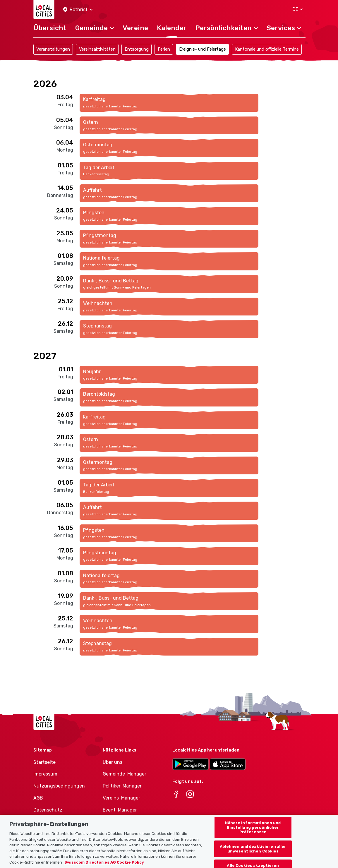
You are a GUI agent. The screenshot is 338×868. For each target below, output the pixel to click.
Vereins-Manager (121, 798)
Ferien (164, 49)
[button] (78, 10)
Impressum (45, 774)
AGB (38, 798)
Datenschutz (48, 810)
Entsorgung (137, 49)
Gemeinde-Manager (125, 774)
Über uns (113, 762)
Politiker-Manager (122, 786)
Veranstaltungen (53, 49)
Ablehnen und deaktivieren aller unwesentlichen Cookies (253, 856)
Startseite (44, 762)
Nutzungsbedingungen (59, 786)
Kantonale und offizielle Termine (267, 49)
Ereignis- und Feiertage (203, 49)
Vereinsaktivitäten (97, 49)
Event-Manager (120, 810)
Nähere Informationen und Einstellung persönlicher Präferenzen (253, 834)
